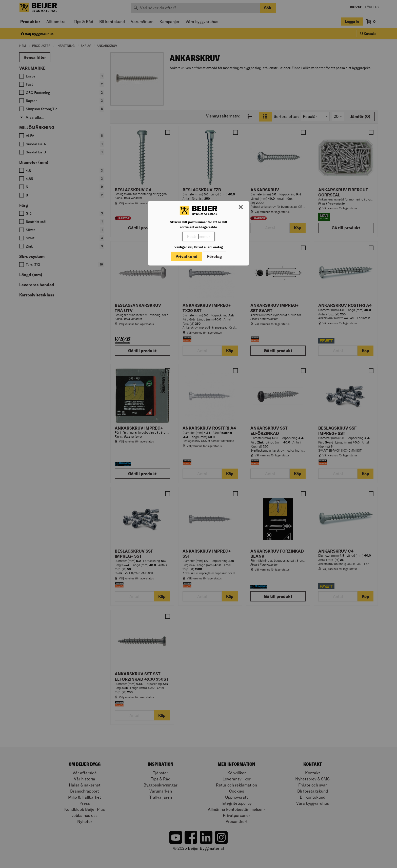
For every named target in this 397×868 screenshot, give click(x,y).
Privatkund (186, 256)
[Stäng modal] (241, 207)
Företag (214, 256)
